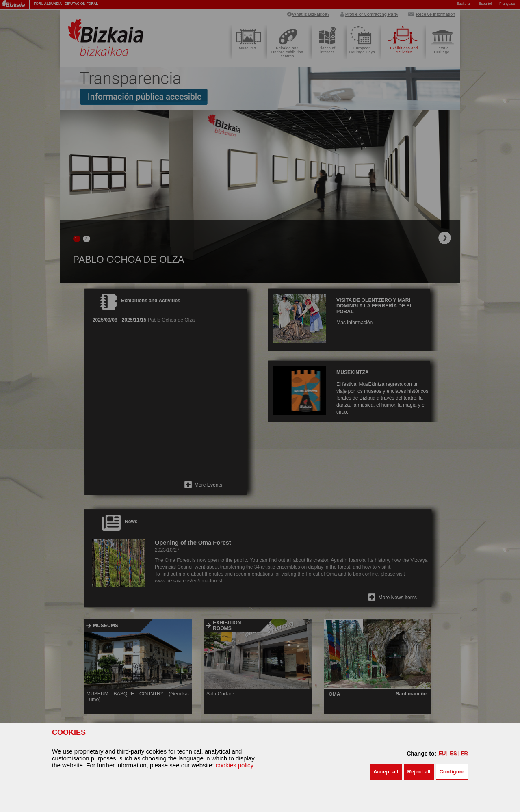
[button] (386, 772)
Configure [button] (452, 772)
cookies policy (234, 765)
